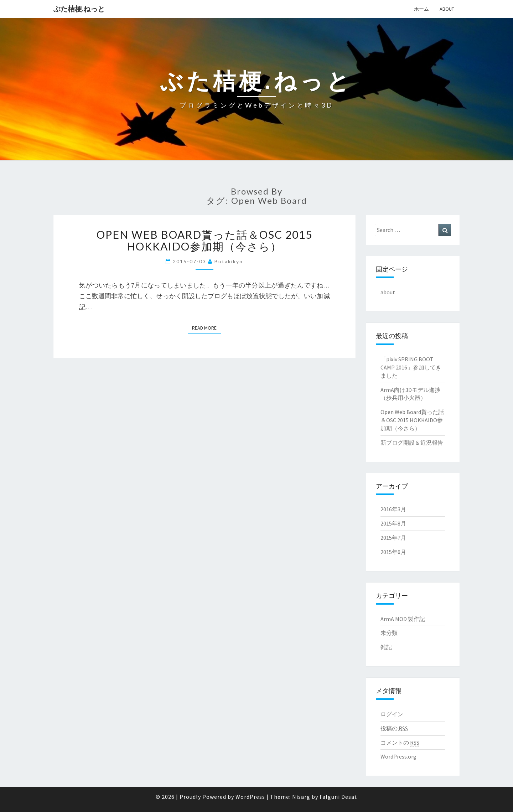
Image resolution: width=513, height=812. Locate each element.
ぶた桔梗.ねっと (79, 9)
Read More (206, 328)
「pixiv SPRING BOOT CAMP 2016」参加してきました (411, 367)
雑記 (386, 647)
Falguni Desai (338, 797)
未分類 (389, 633)
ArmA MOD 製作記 (403, 619)
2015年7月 (393, 538)
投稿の (394, 728)
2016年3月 (393, 509)
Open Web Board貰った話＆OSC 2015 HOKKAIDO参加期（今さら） (204, 240)
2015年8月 (393, 523)
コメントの (400, 743)
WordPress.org (398, 756)
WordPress (250, 797)
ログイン (392, 714)
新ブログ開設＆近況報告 (412, 443)
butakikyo (229, 261)
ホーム (421, 9)
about (447, 9)
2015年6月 (393, 552)
